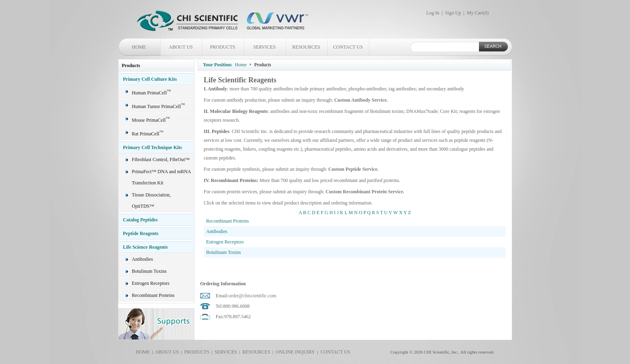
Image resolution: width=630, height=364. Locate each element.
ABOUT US (181, 47)
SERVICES (264, 47)
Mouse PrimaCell (151, 120)
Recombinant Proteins (153, 295)
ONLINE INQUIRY (294, 352)
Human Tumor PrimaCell (158, 106)
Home (240, 65)
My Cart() (478, 13)
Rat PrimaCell (147, 134)
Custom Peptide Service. (353, 169)
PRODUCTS (223, 47)
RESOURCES (306, 47)
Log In (433, 13)
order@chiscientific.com (253, 296)
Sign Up (453, 13)
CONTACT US (348, 47)
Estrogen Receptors (151, 283)
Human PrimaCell (151, 93)
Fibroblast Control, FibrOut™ (161, 160)
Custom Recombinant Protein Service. (365, 192)
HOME (139, 47)
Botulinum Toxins (149, 271)
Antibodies (142, 259)
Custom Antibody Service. (361, 100)
